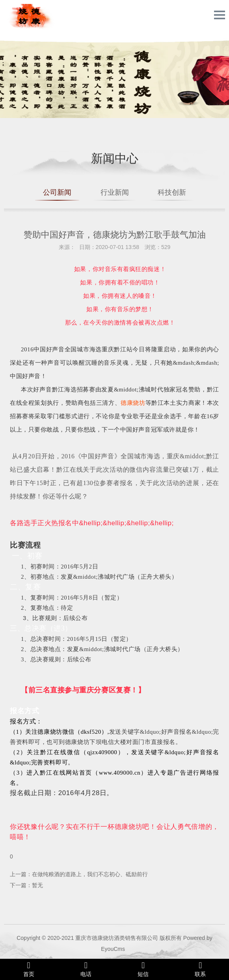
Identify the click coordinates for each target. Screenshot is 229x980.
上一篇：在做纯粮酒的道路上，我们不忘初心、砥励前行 (79, 874)
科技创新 (172, 192)
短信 (143, 969)
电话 (86, 969)
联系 (200, 969)
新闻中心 (115, 158)
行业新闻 (115, 192)
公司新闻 (57, 192)
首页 (29, 969)
